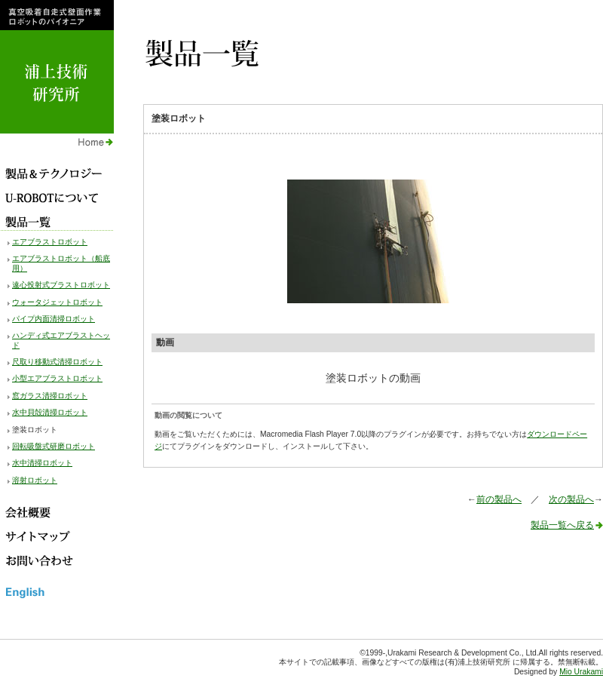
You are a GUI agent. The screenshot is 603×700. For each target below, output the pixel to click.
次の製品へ (571, 499)
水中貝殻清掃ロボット (50, 412)
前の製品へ (499, 499)
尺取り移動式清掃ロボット (57, 362)
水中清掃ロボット (42, 463)
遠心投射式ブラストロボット (61, 285)
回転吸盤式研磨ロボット (54, 446)
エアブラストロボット (50, 242)
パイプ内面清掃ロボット (54, 319)
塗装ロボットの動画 (373, 378)
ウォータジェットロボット (57, 302)
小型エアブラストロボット (57, 378)
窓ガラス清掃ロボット (50, 396)
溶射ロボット (35, 480)
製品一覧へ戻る (562, 525)
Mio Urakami (581, 672)
